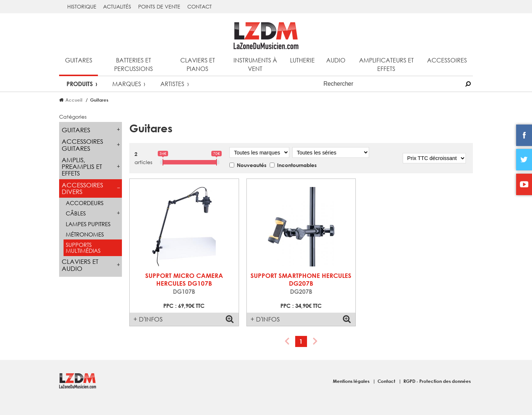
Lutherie (302, 60)
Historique (82, 6)
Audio (336, 60)
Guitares (79, 60)
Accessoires (447, 60)
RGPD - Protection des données (437, 381)
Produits (80, 84)
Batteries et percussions (134, 64)
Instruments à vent (255, 64)
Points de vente (159, 6)
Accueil (74, 100)
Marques (127, 84)
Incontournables (297, 165)
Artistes (172, 84)
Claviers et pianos (198, 64)
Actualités (117, 6)
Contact (199, 6)
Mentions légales (352, 381)
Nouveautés (252, 165)
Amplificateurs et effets (386, 64)
